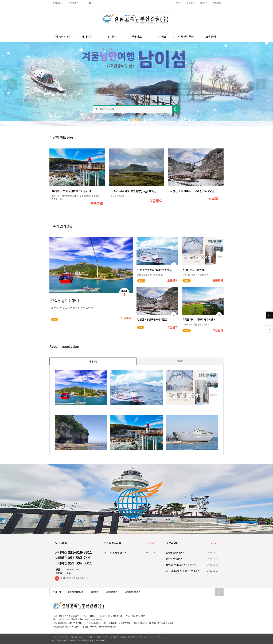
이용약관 (95, 592)
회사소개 (57, 592)
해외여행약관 (112, 592)
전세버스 (136, 37)
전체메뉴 (57, 3)
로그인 (178, 3)
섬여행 (112, 37)
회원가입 (204, 3)
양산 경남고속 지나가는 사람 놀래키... (184, 571)
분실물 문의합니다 (175, 559)
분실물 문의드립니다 (176, 553)
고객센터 (217, 3)
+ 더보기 (152, 543)
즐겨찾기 (73, 3)
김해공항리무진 (62, 37)
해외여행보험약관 (133, 592)
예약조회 (190, 3)
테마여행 (87, 37)
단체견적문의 (186, 37)
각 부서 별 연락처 (115, 553)
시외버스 (161, 37)
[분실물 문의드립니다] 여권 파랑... (182, 565)
